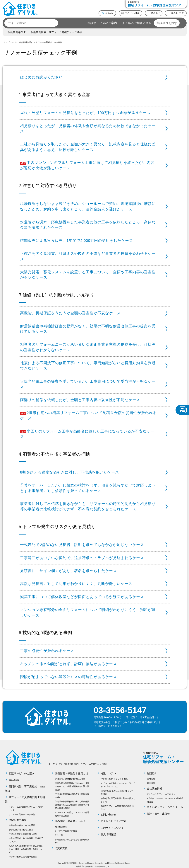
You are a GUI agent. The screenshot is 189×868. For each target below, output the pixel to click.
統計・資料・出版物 (158, 811)
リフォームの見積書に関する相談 (25, 797)
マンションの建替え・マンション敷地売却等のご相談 (72, 811)
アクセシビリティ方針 (114, 819)
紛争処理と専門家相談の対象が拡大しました (118, 797)
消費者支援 (61, 846)
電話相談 (14, 777)
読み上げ (155, 13)
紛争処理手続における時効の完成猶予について (26, 837)
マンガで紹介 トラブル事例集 (114, 776)
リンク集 (59, 833)
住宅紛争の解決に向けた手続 (22, 823)
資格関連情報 (154, 786)
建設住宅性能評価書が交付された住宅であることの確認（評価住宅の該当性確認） (72, 784)
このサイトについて (112, 825)
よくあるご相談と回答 (137, 23)
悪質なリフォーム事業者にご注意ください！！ (118, 805)
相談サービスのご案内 (102, 23)
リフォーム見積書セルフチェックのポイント (26, 806)
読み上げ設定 (178, 13)
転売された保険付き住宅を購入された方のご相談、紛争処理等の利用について (26, 846)
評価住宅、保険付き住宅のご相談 (70, 776)
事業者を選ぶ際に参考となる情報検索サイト (72, 838)
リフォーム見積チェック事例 (66, 32)
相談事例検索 (38, 32)
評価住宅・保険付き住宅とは (72, 771)
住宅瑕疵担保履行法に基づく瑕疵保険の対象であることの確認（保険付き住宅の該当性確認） (72, 802)
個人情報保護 (109, 832)
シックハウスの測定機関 (66, 828)
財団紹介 (152, 771)
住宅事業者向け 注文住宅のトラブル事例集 (117, 790)
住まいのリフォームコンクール (165, 804)
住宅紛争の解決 (18, 817)
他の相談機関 (61, 824)
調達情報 (151, 780)
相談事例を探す (167, 23)
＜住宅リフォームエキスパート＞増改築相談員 (165, 797)
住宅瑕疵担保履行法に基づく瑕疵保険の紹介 (72, 793)
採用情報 (151, 776)
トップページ (10, 42)
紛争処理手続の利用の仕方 (21, 827)
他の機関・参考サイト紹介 (70, 819)
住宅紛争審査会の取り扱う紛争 (23, 831)
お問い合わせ (109, 812)
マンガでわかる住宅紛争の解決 (23, 854)
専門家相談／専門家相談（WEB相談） (25, 786)
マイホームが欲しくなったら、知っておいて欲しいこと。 (118, 782)
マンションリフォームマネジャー (162, 791)
